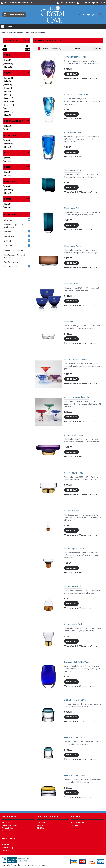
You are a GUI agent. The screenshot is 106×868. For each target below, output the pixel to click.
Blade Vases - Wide (72, 246)
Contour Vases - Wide (73, 624)
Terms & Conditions (10, 831)
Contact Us (41, 823)
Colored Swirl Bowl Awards (76, 359)
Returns (40, 825)
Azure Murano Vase (73, 132)
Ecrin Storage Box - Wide (75, 776)
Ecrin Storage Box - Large (75, 700)
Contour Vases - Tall (73, 586)
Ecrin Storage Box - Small (75, 738)
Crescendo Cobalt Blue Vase (76, 662)
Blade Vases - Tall (72, 208)
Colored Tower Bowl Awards (76, 397)
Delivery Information (10, 825)
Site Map (40, 828)
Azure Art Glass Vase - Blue (76, 95)
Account (5, 845)
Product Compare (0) (52, 49)
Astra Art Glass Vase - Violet (76, 57)
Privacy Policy (8, 828)
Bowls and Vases (16, 32)
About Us (6, 823)
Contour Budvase (72, 511)
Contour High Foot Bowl (74, 548)
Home (4, 32)
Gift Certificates (78, 823)
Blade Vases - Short (73, 170)
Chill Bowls (69, 322)
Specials (75, 825)
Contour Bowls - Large (74, 435)
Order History (8, 848)
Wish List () (7, 850)
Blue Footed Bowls (72, 284)
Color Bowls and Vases (35, 32)
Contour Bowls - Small (74, 473)
